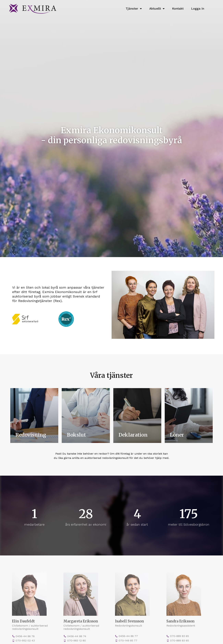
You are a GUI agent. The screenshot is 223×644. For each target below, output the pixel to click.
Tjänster (134, 9)
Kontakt (178, 8)
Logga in (198, 8)
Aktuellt (157, 9)
